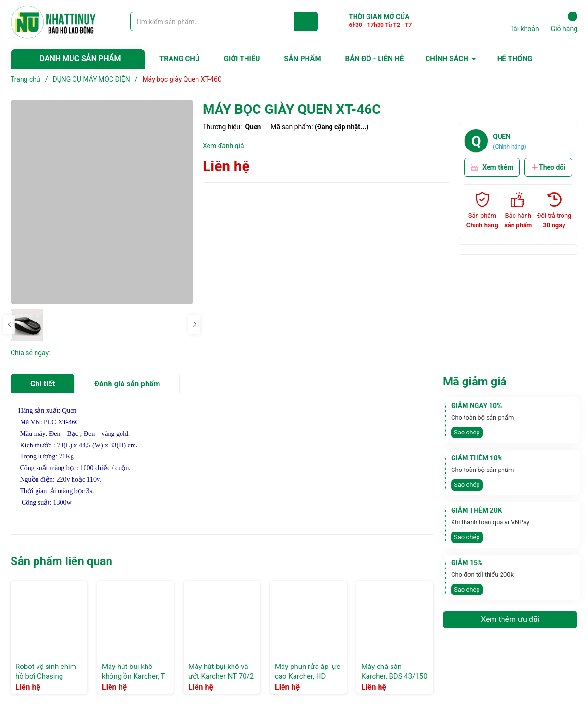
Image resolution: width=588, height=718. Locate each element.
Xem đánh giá (223, 146)
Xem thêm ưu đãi (510, 619)
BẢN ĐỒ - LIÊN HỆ (375, 59)
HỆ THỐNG (515, 59)
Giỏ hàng (564, 22)
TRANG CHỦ (180, 59)
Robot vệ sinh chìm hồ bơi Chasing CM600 (46, 676)
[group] (102, 202)
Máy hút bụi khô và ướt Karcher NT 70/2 (221, 671)
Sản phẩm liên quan (61, 561)
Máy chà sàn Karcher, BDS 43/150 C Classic (394, 676)
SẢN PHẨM (302, 59)
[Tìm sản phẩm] (224, 22)
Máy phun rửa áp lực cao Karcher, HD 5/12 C (307, 676)
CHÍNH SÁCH (447, 59)
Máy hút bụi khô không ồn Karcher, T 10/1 (133, 676)
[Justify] (306, 22)
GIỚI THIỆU (242, 59)
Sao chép (467, 432)
